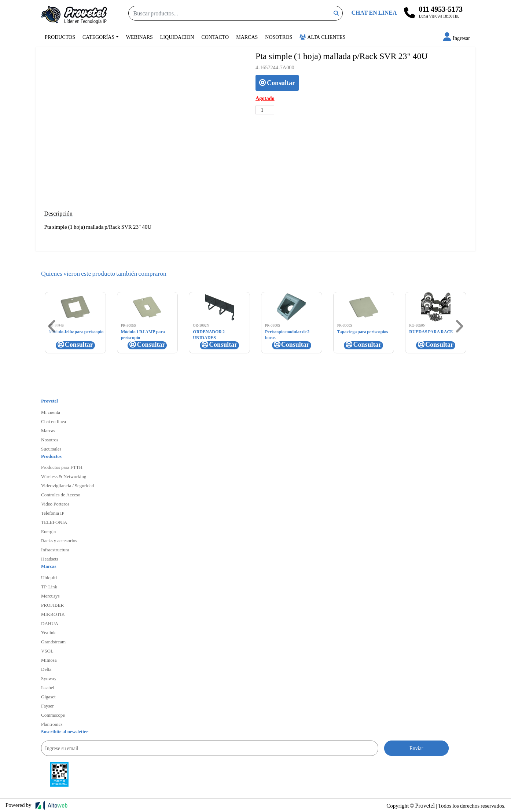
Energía (48, 531)
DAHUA (50, 623)
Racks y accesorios (59, 540)
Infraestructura (55, 550)
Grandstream (53, 642)
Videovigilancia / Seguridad (68, 485)
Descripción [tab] (58, 213)
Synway (49, 678)
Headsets (50, 559)
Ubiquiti (49, 577)
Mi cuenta (51, 412)
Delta (46, 669)
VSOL (47, 651)
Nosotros (279, 37)
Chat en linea (54, 421)
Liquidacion (177, 37)
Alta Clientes (322, 37)
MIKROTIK (53, 614)
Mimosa (49, 660)
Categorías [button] (98, 37)
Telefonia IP (53, 513)
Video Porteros (55, 504)
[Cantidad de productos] (265, 110)
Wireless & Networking (64, 476)
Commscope (53, 715)
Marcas (247, 37)
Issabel (48, 687)
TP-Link (49, 587)
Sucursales (51, 449)
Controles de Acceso (61, 495)
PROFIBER (52, 605)
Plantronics (52, 724)
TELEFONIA (54, 522)
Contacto (215, 37)
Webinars (139, 37)
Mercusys (50, 596)
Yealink (48, 632)
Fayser (47, 706)
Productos (60, 37)
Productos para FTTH (62, 467)
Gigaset (48, 697)
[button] (457, 38)
